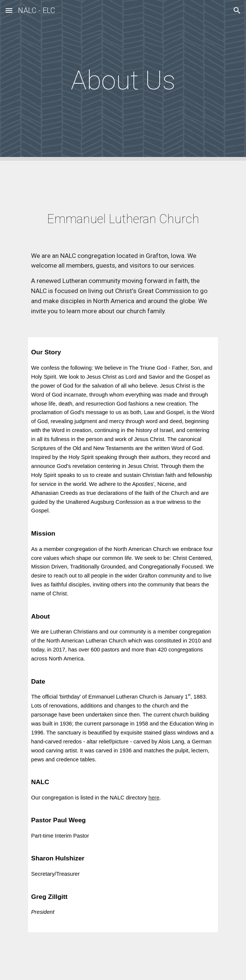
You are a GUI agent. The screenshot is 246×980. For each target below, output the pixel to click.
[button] (9, 10)
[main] (123, 80)
